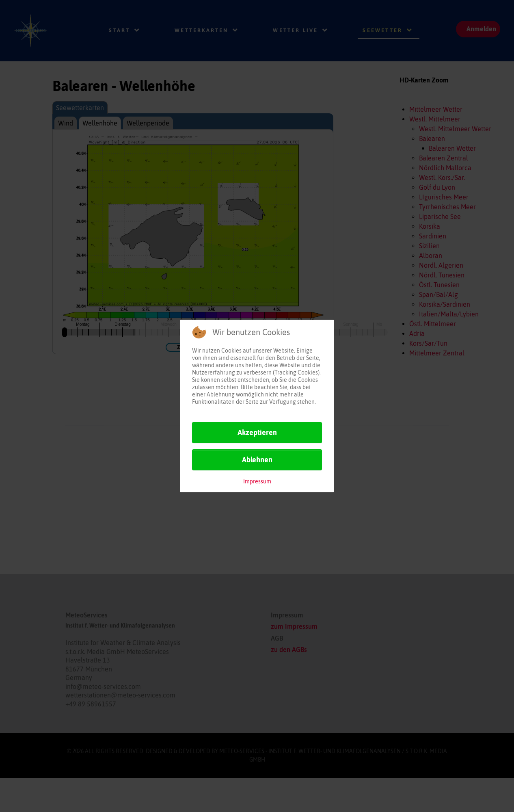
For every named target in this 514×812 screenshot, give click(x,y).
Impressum (257, 481)
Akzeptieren (257, 432)
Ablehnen (257, 460)
